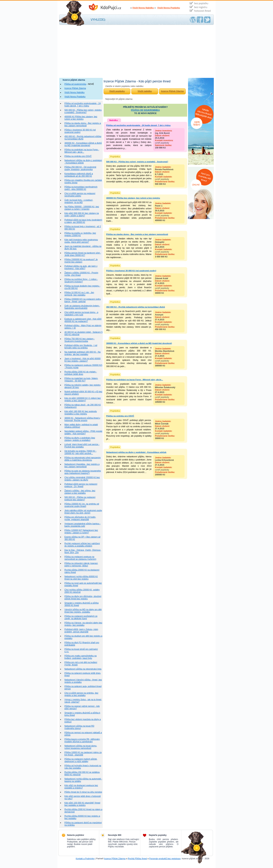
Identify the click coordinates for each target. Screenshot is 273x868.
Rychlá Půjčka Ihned (137, 859)
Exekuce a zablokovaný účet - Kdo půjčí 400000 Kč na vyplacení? (83, 320)
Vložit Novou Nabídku (143, 8)
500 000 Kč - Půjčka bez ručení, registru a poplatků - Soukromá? (83, 111)
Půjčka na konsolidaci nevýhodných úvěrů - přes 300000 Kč (81, 188)
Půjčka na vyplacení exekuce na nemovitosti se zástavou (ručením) (80, 558)
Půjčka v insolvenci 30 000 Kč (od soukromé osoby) (80, 131)
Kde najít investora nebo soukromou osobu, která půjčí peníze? (81, 241)
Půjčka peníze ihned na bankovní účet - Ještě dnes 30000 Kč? (83, 254)
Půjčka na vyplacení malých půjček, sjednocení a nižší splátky (81, 760)
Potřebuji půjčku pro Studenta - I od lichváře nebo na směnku (81, 347)
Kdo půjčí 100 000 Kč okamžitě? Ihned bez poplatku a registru (82, 804)
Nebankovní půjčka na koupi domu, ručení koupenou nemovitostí (81, 747)
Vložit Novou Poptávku (169, 8)
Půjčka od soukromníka (75, 84)
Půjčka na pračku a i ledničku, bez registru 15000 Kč (80, 234)
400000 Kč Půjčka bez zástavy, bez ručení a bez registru (81, 118)
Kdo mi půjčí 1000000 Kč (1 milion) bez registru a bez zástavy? (83, 399)
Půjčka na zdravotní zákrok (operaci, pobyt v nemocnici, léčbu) (81, 565)
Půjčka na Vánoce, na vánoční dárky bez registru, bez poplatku (83, 624)
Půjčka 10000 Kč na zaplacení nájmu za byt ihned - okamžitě (83, 754)
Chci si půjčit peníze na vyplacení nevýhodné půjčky (80, 195)
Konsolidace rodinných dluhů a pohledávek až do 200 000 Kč (79, 175)
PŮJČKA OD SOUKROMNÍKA (145, 110)
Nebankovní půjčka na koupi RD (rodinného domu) (79, 727)
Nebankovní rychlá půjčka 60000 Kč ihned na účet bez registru (81, 578)
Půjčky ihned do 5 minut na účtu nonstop (83, 792)
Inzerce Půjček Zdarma (75, 88)
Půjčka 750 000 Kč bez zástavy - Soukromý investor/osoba (80, 340)
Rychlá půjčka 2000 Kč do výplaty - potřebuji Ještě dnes (81, 373)
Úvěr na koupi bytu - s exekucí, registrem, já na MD (79, 201)
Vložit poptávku (117, 91)
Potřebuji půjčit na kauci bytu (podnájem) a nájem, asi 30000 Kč (83, 221)
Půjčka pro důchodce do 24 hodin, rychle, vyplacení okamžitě (80, 518)
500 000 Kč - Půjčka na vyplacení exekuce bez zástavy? (80, 498)
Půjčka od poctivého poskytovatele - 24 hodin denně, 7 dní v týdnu (83, 105)
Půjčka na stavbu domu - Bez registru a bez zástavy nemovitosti (83, 124)
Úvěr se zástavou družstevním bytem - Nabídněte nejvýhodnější (82, 307)
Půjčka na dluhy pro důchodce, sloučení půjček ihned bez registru (83, 598)
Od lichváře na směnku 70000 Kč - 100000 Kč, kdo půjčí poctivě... (80, 452)
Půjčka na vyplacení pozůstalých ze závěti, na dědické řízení (81, 617)
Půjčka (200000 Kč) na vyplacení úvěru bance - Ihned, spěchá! (83, 300)
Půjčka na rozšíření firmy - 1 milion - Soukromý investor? (81, 281)
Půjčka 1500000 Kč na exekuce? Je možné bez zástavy (81, 261)
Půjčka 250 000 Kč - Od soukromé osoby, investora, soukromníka (80, 168)
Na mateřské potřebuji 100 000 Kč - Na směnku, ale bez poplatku (82, 353)
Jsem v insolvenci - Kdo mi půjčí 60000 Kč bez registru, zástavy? (82, 360)
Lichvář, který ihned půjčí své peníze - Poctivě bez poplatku (82, 446)
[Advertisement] (136, 52)
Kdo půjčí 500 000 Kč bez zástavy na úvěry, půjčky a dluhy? (82, 214)
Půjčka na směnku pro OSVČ (78, 156)
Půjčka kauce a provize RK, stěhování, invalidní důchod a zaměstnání (82, 740)
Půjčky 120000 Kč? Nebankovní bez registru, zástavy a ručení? (81, 532)
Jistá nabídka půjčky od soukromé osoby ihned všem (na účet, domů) (83, 512)
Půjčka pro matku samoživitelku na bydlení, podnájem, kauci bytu (81, 657)
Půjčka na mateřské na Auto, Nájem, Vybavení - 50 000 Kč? (81, 380)
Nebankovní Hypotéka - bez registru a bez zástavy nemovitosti (82, 465)
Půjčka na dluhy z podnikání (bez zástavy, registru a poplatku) (80, 439)
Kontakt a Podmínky (85, 859)
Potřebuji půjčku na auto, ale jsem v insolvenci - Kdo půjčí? (81, 267)
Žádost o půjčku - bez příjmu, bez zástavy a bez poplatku (80, 492)
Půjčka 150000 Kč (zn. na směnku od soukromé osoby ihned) (82, 505)
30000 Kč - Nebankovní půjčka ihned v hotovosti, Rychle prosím (82, 419)
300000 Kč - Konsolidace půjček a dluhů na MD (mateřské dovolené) (83, 144)
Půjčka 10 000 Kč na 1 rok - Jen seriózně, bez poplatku (79, 294)
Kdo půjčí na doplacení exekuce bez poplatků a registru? (81, 787)
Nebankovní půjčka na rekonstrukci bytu (83, 669)
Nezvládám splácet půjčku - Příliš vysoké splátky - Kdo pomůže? (83, 432)
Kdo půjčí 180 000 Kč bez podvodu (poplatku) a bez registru (81, 413)
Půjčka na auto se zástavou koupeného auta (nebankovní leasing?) (83, 472)
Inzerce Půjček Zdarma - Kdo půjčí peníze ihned (109, 7)
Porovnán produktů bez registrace (165, 859)
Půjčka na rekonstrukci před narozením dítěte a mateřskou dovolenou (83, 459)
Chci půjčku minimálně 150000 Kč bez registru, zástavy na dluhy (82, 479)
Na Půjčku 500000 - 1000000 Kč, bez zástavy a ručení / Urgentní (82, 208)
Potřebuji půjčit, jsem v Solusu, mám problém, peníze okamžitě (81, 631)
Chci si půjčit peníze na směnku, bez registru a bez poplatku (81, 694)
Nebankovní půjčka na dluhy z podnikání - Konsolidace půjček (83, 162)
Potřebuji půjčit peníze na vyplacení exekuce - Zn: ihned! (81, 485)
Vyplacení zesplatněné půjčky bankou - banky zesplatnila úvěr (83, 525)
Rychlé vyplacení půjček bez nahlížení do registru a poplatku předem (82, 545)
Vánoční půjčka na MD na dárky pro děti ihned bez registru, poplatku (83, 611)
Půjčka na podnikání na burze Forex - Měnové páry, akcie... (82, 151)
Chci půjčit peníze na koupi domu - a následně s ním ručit (81, 314)
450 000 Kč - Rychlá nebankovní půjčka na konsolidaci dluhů (83, 138)
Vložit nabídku (145, 91)
